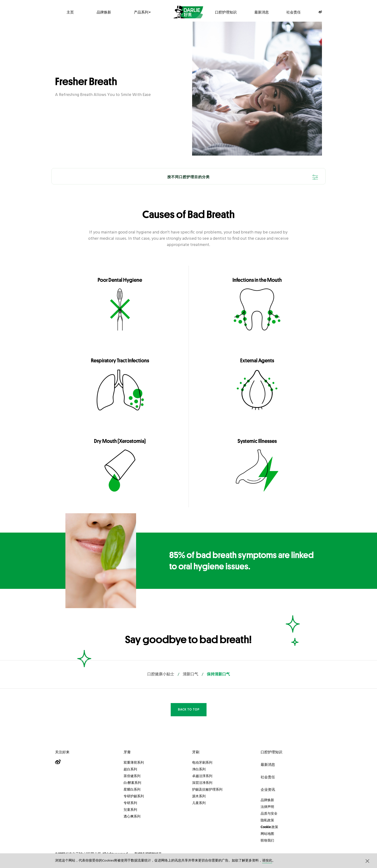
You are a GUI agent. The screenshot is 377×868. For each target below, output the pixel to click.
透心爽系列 (132, 816)
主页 (70, 12)
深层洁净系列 (202, 783)
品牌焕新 (104, 12)
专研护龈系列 (134, 796)
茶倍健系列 (132, 776)
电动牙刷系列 (202, 762)
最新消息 (262, 12)
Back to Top (189, 710)
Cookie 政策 (269, 827)
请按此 (267, 861)
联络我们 (267, 840)
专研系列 (130, 803)
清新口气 (190, 674)
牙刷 (196, 752)
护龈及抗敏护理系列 (207, 789)
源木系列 (199, 796)
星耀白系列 (132, 789)
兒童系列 (130, 810)
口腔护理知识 (226, 12)
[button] (367, 861)
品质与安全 (269, 813)
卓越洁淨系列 (202, 776)
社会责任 (294, 12)
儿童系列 (199, 803)
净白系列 (199, 769)
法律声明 (267, 807)
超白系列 (130, 769)
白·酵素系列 (132, 783)
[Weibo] (320, 12)
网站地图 (267, 834)
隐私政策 (267, 820)
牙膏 (127, 752)
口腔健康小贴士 (161, 674)
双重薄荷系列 (134, 762)
